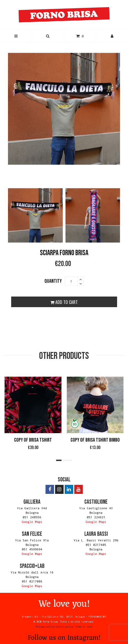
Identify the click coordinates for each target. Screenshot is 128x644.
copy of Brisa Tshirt (33, 440)
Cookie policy (65, 627)
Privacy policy (46, 627)
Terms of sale (83, 627)
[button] (48, 36)
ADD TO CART (64, 302)
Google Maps (32, 522)
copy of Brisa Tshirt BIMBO (95, 440)
